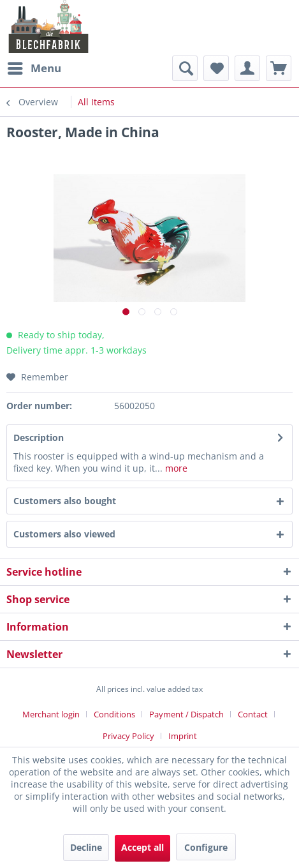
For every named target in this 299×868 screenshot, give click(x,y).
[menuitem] (34, 68)
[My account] (247, 68)
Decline (86, 847)
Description (39, 438)
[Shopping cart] (279, 68)
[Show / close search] (185, 68)
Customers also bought (65, 501)
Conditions (114, 714)
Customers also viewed (64, 534)
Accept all (142, 847)
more (175, 468)
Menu (34, 67)
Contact (253, 714)
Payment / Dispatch (186, 714)
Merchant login (51, 714)
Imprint (183, 736)
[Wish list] (216, 68)
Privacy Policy (128, 736)
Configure (206, 847)
